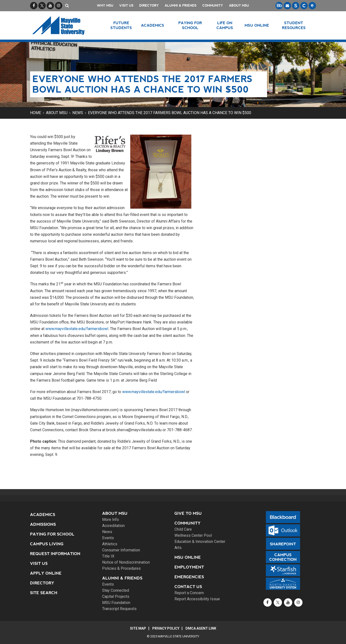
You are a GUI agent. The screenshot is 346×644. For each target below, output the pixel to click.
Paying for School (52, 534)
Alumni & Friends (181, 5)
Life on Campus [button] (225, 25)
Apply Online (46, 573)
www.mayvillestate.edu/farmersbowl (77, 329)
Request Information (55, 554)
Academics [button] (153, 25)
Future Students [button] (121, 25)
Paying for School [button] (190, 25)
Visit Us (126, 5)
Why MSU (105, 5)
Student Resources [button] (294, 25)
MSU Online (188, 557)
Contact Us (188, 587)
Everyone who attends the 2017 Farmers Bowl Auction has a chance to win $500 (170, 113)
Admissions (43, 524)
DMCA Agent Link (201, 628)
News (78, 113)
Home (36, 113)
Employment (189, 567)
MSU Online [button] (257, 25)
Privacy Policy (166, 628)
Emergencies (189, 577)
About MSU (239, 5)
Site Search (44, 593)
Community (213, 5)
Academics (43, 515)
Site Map (138, 628)
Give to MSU (188, 513)
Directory (149, 5)
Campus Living (47, 544)
